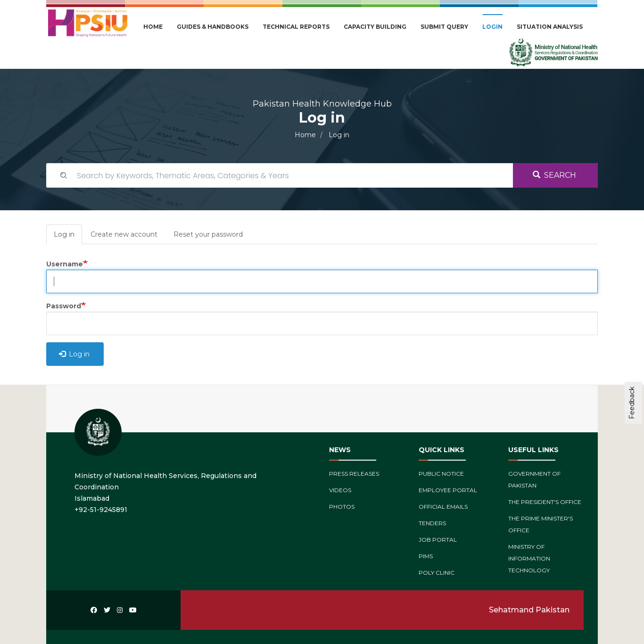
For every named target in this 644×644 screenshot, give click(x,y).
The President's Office (545, 502)
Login (492, 27)
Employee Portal (448, 490)
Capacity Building (375, 27)
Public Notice (441, 474)
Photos (342, 507)
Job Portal (438, 540)
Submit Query (444, 27)
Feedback (632, 403)
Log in (68, 237)
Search (554, 175)
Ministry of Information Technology (529, 558)
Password (64, 306)
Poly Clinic (437, 573)
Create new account (124, 234)
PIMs (426, 556)
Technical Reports (296, 27)
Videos (340, 490)
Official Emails (443, 507)
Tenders (432, 523)
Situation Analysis (550, 27)
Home (153, 27)
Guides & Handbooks (213, 27)
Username (65, 264)
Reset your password (208, 234)
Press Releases (354, 474)
